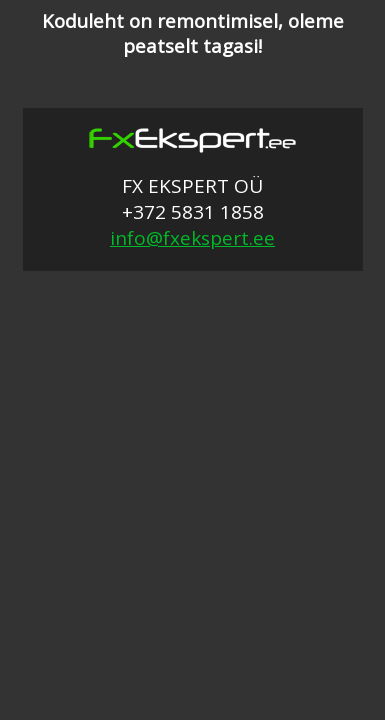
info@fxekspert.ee (192, 238)
